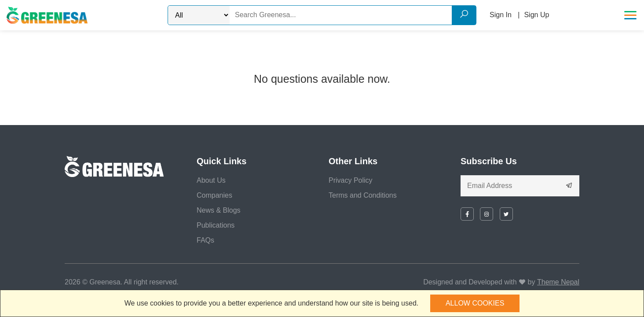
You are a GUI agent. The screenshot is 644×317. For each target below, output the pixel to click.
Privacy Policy (351, 180)
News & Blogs (219, 210)
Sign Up (536, 15)
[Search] (353, 15)
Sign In (501, 15)
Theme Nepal (558, 282)
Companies (214, 195)
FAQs (205, 240)
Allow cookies (475, 303)
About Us (211, 180)
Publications (216, 225)
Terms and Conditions (363, 195)
